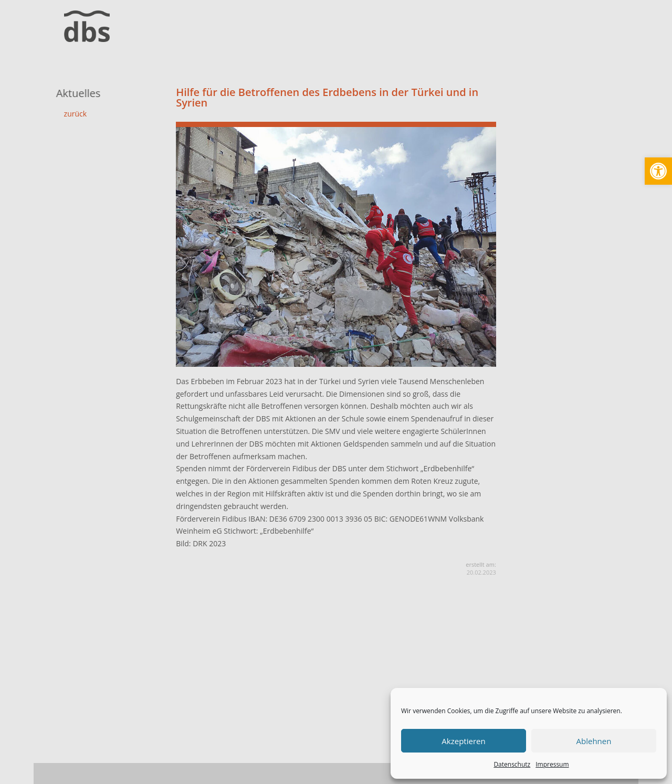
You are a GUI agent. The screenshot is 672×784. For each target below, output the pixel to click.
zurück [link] (76, 114)
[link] (658, 171)
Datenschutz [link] (512, 764)
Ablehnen (594, 741)
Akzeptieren (463, 741)
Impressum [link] (552, 764)
